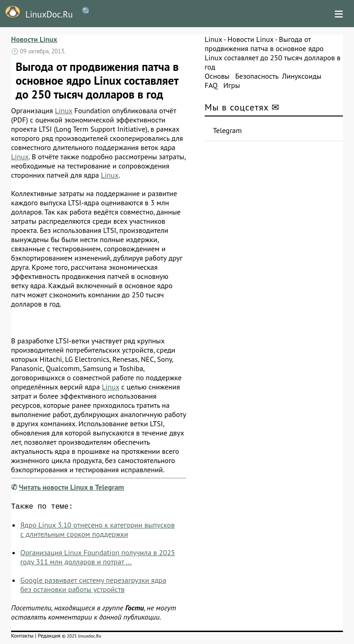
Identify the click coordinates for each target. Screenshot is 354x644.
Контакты (22, 637)
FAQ (211, 85)
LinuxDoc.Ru (36, 13)
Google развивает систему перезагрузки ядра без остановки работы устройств (93, 586)
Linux (64, 110)
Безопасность (257, 76)
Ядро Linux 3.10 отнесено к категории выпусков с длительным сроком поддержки (97, 531)
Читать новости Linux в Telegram (71, 487)
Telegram (227, 130)
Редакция (49, 637)
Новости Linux (34, 39)
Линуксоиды (302, 76)
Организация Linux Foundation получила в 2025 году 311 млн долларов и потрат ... (98, 559)
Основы (217, 76)
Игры (231, 85)
